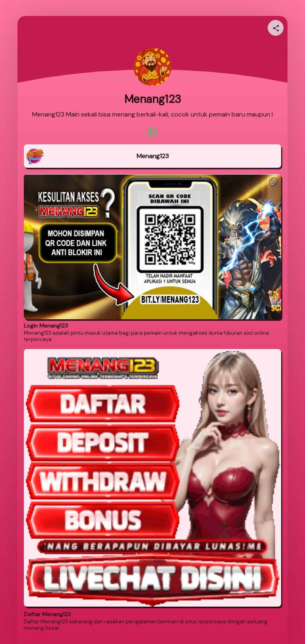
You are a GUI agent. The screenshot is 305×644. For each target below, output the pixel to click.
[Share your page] (276, 28)
